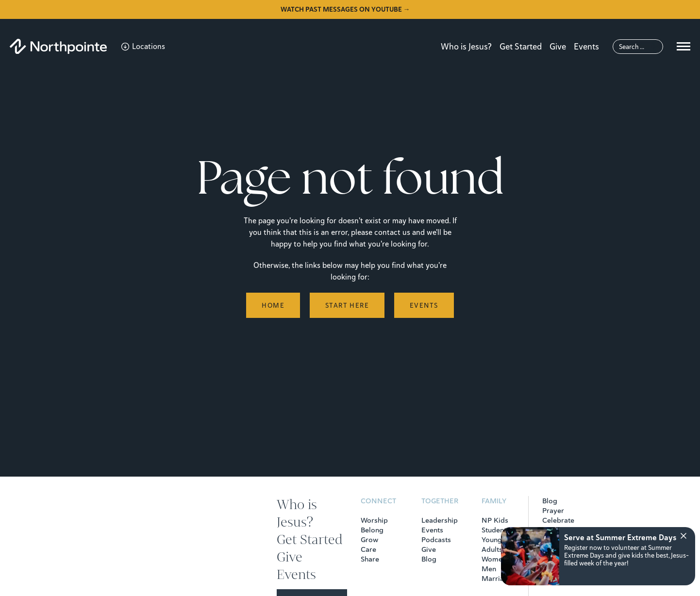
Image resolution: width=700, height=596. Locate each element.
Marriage (497, 579)
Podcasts (436, 540)
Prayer (553, 511)
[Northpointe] (58, 46)
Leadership (440, 520)
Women (494, 559)
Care (368, 549)
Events (586, 46)
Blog (429, 559)
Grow (369, 540)
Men (489, 569)
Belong (372, 530)
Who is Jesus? (466, 46)
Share (370, 559)
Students (496, 530)
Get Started (521, 46)
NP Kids (495, 520)
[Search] (638, 47)
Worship (374, 520)
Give (558, 46)
